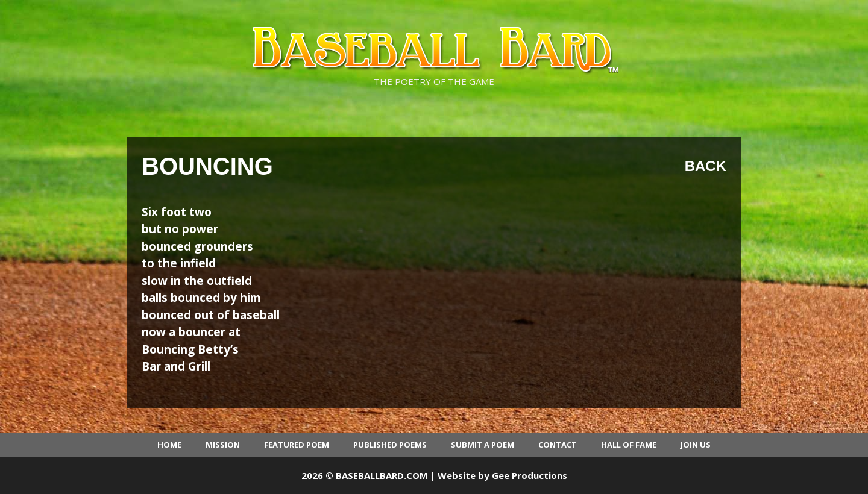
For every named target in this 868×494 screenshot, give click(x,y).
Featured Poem (297, 445)
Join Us (696, 445)
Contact (558, 445)
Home (169, 445)
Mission (223, 445)
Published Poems (390, 445)
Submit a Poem (483, 445)
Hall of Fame (629, 445)
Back (706, 166)
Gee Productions (530, 475)
